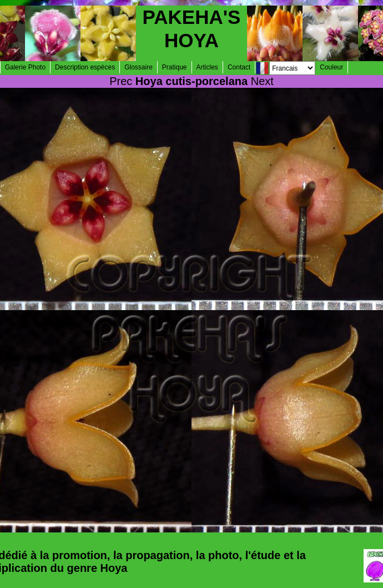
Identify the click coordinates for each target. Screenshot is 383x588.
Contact (239, 67)
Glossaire (138, 67)
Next (262, 81)
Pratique (175, 67)
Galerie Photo (25, 67)
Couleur (331, 67)
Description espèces (85, 67)
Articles (207, 67)
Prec (121, 81)
